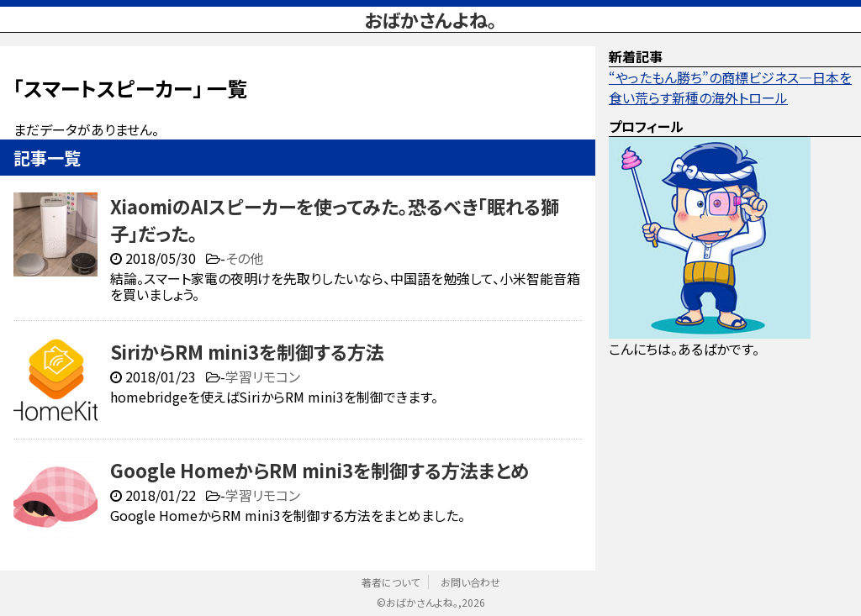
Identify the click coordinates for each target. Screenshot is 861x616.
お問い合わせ (470, 582)
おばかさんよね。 (430, 19)
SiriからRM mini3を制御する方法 (247, 351)
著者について (391, 582)
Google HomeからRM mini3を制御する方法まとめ (320, 470)
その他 (244, 258)
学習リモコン (263, 376)
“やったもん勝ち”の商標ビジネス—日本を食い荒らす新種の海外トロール (730, 87)
